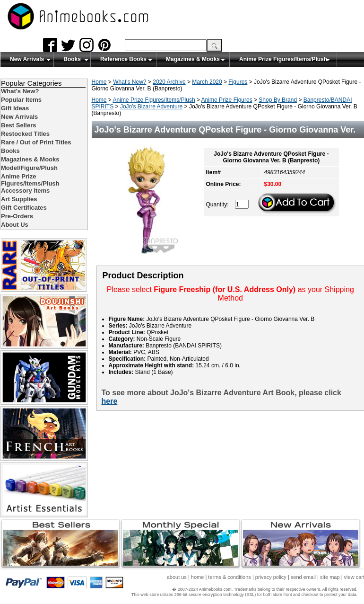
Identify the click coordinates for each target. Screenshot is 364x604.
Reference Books (123, 59)
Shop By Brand (278, 100)
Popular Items (21, 100)
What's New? (130, 82)
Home (99, 82)
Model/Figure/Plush (29, 168)
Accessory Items (25, 191)
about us (177, 577)
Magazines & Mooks (193, 59)
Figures (238, 82)
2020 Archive (169, 82)
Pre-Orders (17, 216)
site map (330, 577)
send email (303, 577)
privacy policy (271, 577)
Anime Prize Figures (227, 100)
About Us (15, 225)
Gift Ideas (15, 108)
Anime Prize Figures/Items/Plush (283, 59)
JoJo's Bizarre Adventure (151, 107)
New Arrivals (27, 59)
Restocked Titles (25, 134)
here (110, 401)
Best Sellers (18, 125)
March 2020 (207, 82)
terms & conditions (229, 577)
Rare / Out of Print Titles (36, 142)
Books (72, 59)
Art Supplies (19, 199)
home (198, 577)
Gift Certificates (24, 208)
